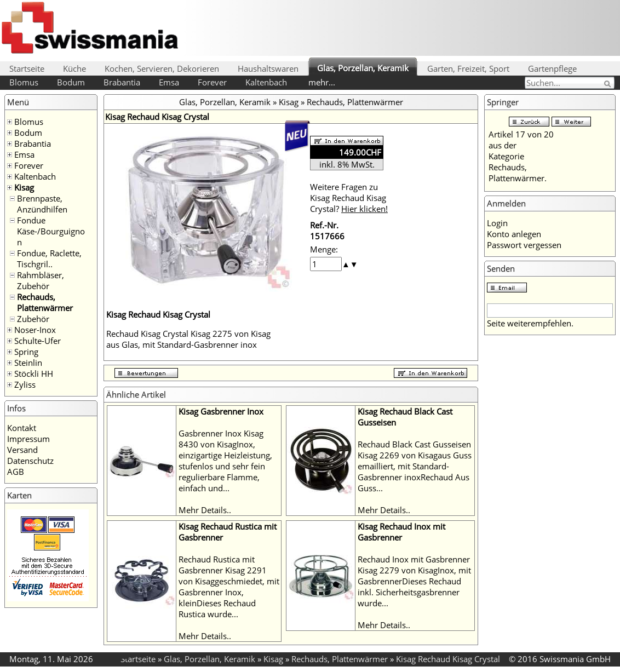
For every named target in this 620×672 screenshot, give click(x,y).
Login (497, 223)
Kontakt (22, 428)
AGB (16, 472)
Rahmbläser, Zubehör (41, 280)
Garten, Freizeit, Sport (468, 68)
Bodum (71, 82)
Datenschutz (30, 461)
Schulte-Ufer (38, 341)
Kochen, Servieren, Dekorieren (162, 68)
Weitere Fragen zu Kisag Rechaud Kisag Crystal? (349, 198)
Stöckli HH (34, 374)
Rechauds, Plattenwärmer (45, 302)
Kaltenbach (266, 82)
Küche (74, 68)
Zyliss (25, 384)
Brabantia (122, 82)
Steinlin (28, 363)
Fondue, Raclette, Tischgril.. (49, 259)
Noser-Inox (35, 330)
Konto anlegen (514, 234)
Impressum (28, 439)
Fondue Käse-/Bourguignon (51, 231)
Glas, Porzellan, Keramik (363, 68)
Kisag (24, 187)
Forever (212, 82)
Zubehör (33, 319)
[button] (346, 264)
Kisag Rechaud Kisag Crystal (448, 659)
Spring (26, 352)
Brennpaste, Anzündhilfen (42, 204)
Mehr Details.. (205, 510)
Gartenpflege (552, 68)
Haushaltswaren (268, 68)
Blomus (24, 82)
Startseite (27, 68)
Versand (22, 450)
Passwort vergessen (524, 245)
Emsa (169, 82)
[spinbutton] (326, 264)
